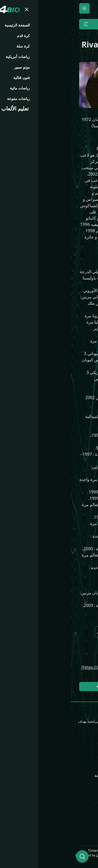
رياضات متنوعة (37, 775)
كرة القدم (85, 759)
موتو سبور (41, 750)
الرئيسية (87, 750)
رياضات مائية (39, 767)
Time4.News (82, 808)
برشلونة (51, 632)
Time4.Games (80, 800)
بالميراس (50, 647)
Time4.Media (81, 816)
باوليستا (74, 647)
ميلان (31, 632)
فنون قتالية (40, 759)
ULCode (31, 855)
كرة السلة (85, 767)
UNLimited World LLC (78, 855)
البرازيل (74, 632)
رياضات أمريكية (80, 775)
